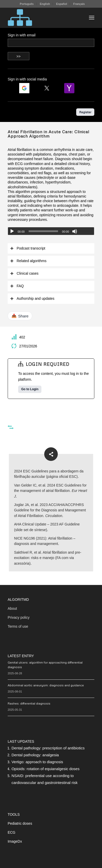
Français (79, 4)
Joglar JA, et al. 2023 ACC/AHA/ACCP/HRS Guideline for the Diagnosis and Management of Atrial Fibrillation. (50, 510)
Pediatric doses (20, 823)
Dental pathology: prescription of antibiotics (48, 748)
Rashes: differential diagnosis (29, 703)
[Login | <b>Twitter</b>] (49, 88)
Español (62, 4)
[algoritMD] (42, 18)
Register (85, 112)
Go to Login (30, 389)
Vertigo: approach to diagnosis (37, 762)
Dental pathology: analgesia (35, 755)
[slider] (43, 231)
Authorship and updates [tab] (32, 299)
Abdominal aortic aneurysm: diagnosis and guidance (46, 685)
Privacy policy (19, 617)
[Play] (12, 231)
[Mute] (75, 231)
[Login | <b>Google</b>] (26, 88)
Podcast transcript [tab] (28, 248)
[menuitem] (27, 4)
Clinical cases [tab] (24, 273)
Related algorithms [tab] (28, 261)
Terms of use (18, 626)
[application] (51, 231)
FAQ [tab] (17, 286)
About (12, 608)
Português (27, 4)
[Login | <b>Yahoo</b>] (71, 88)
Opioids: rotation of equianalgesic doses (46, 769)
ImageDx (15, 841)
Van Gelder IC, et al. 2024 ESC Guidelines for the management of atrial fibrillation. (51, 491)
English (45, 4)
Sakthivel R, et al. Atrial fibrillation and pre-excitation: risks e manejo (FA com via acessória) (48, 558)
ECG (12, 832)
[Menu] (92, 18)
